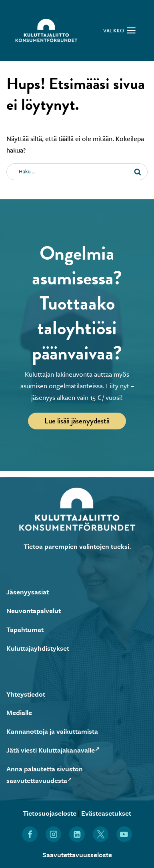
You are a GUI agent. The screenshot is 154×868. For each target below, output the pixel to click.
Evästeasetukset (106, 813)
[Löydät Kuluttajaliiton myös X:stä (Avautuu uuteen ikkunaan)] (101, 834)
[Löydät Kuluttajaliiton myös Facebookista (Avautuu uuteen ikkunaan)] (30, 834)
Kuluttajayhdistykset (38, 648)
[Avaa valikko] (120, 30)
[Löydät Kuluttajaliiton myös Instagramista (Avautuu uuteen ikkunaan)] (53, 834)
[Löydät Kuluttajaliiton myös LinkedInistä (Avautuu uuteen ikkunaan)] (77, 834)
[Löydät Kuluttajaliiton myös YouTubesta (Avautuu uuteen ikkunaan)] (124, 834)
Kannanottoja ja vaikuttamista (52, 731)
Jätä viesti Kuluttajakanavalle (53, 750)
